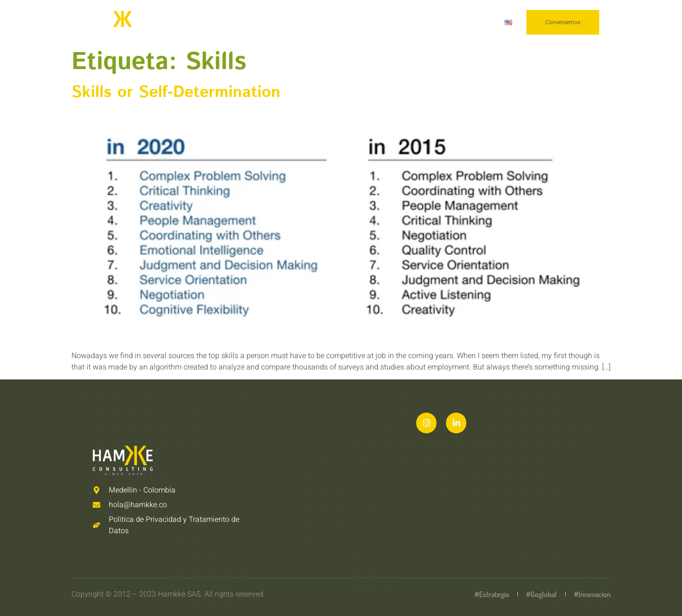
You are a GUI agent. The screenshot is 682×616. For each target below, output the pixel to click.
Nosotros (257, 22)
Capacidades (321, 22)
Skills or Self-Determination (176, 92)
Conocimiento (395, 22)
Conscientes (462, 22)
